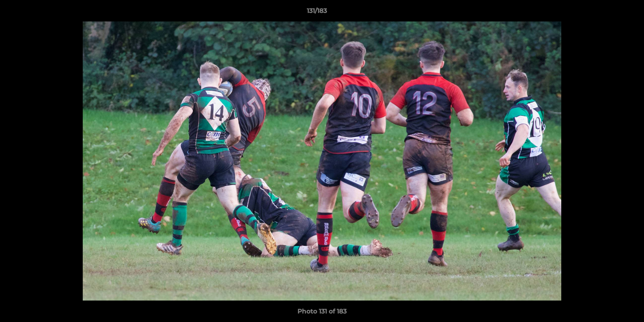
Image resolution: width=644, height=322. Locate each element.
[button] (606, 13)
